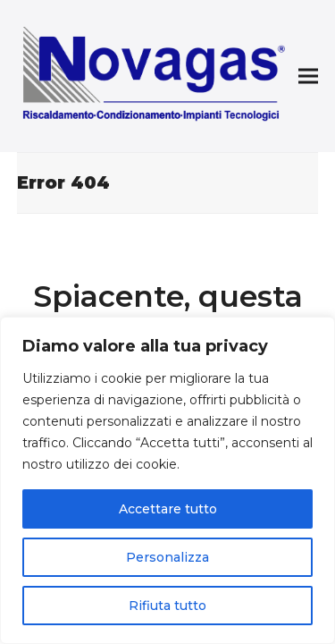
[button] (308, 76)
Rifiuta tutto (167, 606)
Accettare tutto (168, 509)
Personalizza (167, 557)
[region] (167, 480)
